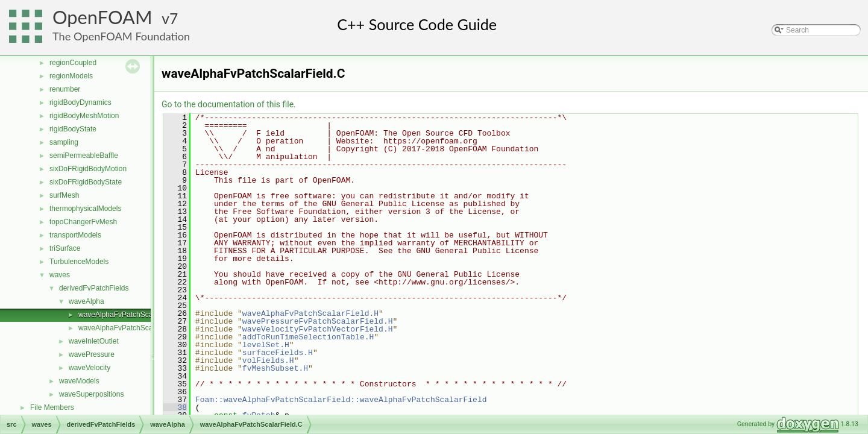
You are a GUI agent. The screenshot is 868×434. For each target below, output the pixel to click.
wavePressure (92, 354)
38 (175, 407)
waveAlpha (86, 301)
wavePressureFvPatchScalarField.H (318, 321)
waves (60, 275)
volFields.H (268, 360)
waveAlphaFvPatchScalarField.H (131, 328)
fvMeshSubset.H (275, 368)
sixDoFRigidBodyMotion (88, 169)
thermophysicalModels (85, 209)
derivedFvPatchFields (94, 288)
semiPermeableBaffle (84, 156)
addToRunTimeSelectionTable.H (308, 337)
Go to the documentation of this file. (229, 104)
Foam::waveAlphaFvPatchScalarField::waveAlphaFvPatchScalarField (341, 400)
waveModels (79, 381)
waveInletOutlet (94, 341)
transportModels (75, 235)
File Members (52, 407)
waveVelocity (90, 368)
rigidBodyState (73, 129)
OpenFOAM (102, 17)
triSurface (65, 248)
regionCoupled (73, 63)
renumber (65, 89)
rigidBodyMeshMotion (84, 116)
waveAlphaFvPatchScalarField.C (131, 315)
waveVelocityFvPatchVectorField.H (318, 329)
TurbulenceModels (79, 262)
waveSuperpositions (91, 394)
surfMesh (64, 195)
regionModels (71, 76)
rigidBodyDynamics (80, 102)
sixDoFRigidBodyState (86, 182)
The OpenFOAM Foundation (121, 36)
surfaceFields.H (278, 353)
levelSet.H (266, 345)
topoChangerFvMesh (83, 222)
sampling (64, 142)
